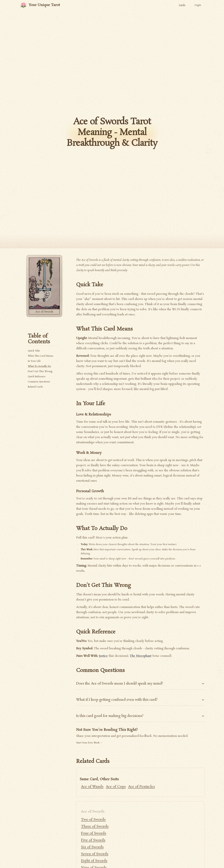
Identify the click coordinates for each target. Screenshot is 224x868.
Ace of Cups (116, 787)
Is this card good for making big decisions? (140, 716)
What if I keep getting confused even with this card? (140, 700)
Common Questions (39, 382)
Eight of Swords (94, 861)
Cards (182, 5)
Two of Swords (93, 820)
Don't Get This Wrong (40, 371)
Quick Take (34, 351)
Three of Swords (95, 827)
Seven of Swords (95, 854)
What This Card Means (41, 356)
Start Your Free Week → (89, 743)
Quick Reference (37, 377)
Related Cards (35, 387)
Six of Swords (92, 847)
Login (198, 5)
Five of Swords (93, 840)
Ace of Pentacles (141, 787)
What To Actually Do (39, 366)
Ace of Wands (92, 787)
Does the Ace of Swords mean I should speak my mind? (140, 684)
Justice (103, 656)
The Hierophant (141, 656)
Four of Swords (94, 833)
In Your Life (34, 361)
